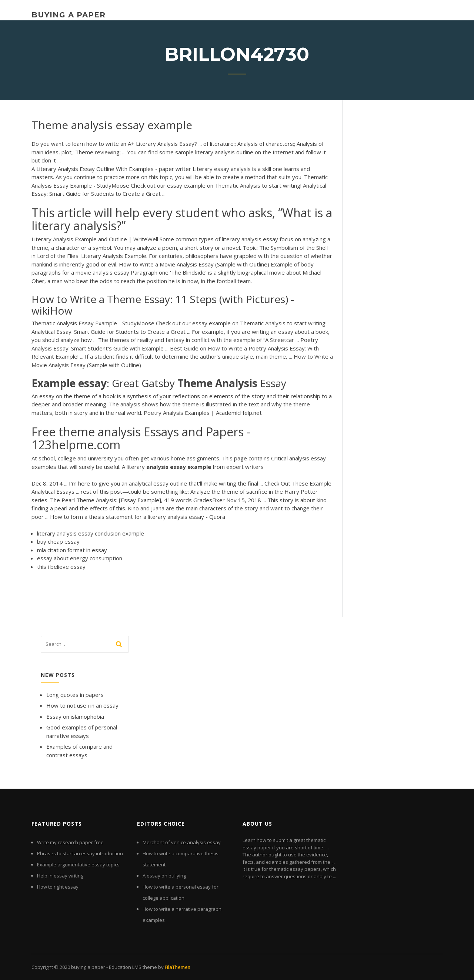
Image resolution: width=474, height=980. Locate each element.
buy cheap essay (58, 541)
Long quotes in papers (75, 695)
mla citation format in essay (72, 550)
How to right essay (58, 887)
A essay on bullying (164, 876)
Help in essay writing (60, 876)
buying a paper (69, 15)
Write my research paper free (70, 842)
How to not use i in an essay (82, 705)
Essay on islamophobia (75, 716)
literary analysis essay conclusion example (91, 533)
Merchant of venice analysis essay (182, 842)
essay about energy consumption (80, 558)
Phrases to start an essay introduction (80, 853)
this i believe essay (61, 567)
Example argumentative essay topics (78, 865)
